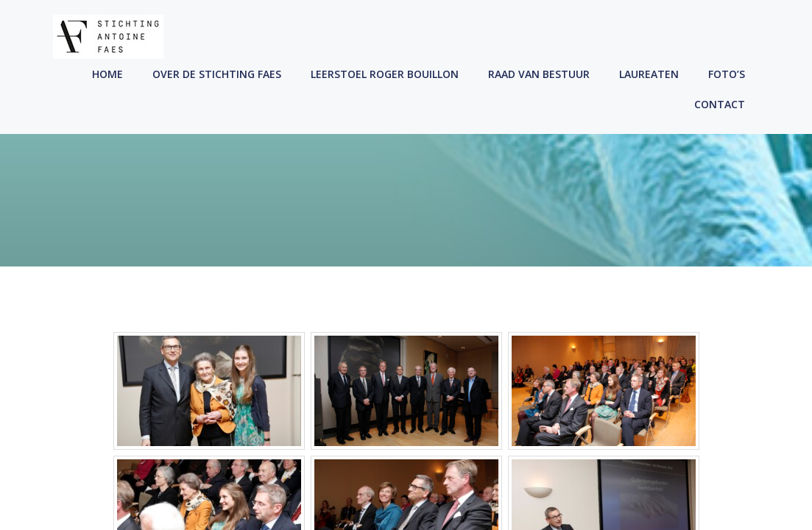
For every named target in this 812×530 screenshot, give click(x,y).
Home (107, 74)
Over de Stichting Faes (217, 74)
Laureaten (649, 74)
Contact (720, 104)
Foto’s (727, 74)
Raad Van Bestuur (539, 74)
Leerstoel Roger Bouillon (385, 74)
